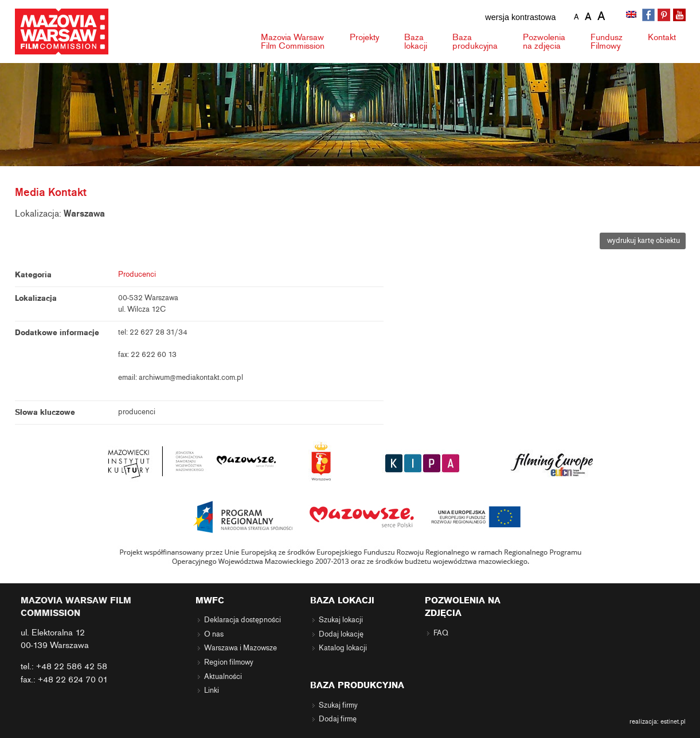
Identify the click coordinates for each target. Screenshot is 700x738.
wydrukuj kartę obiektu (643, 241)
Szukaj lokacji (341, 620)
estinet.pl (673, 721)
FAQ (441, 633)
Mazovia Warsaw (293, 42)
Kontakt (662, 37)
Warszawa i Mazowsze (240, 648)
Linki (212, 690)
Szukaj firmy (338, 705)
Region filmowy (229, 662)
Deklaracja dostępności (243, 620)
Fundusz (607, 42)
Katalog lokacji (343, 648)
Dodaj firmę (338, 719)
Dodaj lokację (341, 634)
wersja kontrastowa (520, 17)
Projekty (364, 37)
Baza (416, 42)
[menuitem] (632, 15)
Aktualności (223, 677)
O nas (214, 634)
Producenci (137, 274)
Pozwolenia (544, 42)
